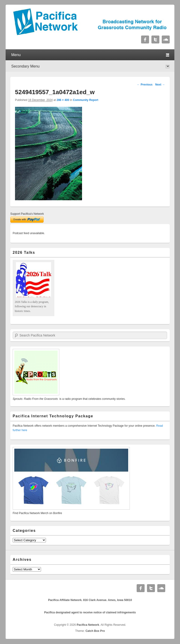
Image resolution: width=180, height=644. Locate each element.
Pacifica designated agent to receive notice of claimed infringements (90, 612)
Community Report (86, 100)
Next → (160, 85)
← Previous (145, 85)
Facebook (145, 39)
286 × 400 (63, 100)
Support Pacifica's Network (27, 214)
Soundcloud (166, 39)
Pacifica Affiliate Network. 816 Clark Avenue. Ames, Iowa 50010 (90, 600)
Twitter (155, 39)
